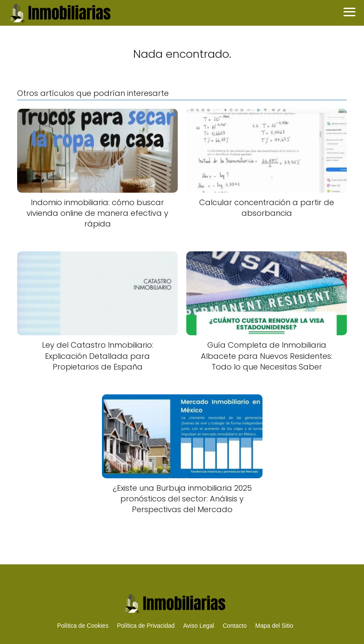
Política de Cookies (83, 626)
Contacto (235, 626)
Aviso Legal (199, 626)
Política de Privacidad (146, 626)
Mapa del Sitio (274, 626)
